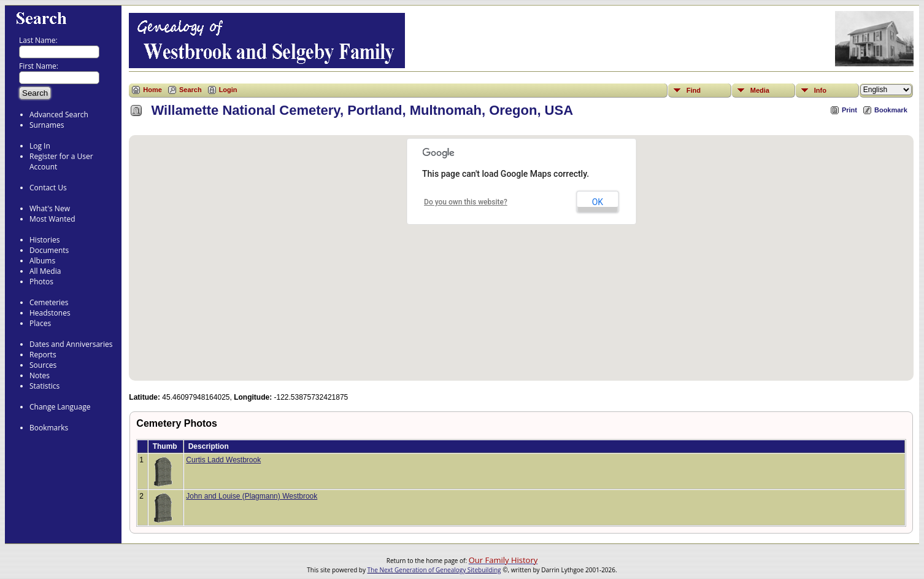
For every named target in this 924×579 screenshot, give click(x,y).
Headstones (50, 313)
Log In (40, 146)
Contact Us (48, 188)
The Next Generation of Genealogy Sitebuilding (434, 570)
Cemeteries (49, 302)
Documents (49, 250)
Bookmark (891, 110)
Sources (43, 365)
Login (228, 90)
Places (40, 323)
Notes (40, 375)
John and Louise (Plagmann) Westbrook (252, 496)
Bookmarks (49, 428)
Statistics (44, 386)
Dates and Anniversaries (71, 344)
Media (760, 90)
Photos (41, 282)
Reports (43, 355)
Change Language (60, 407)
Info (820, 90)
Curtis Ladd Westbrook (223, 460)
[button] (522, 251)
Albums (42, 261)
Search (191, 90)
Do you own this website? (466, 202)
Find (694, 90)
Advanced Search (59, 115)
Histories (44, 240)
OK (598, 202)
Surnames (47, 125)
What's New (50, 208)
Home (152, 90)
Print (849, 110)
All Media (45, 271)
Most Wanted (52, 219)
